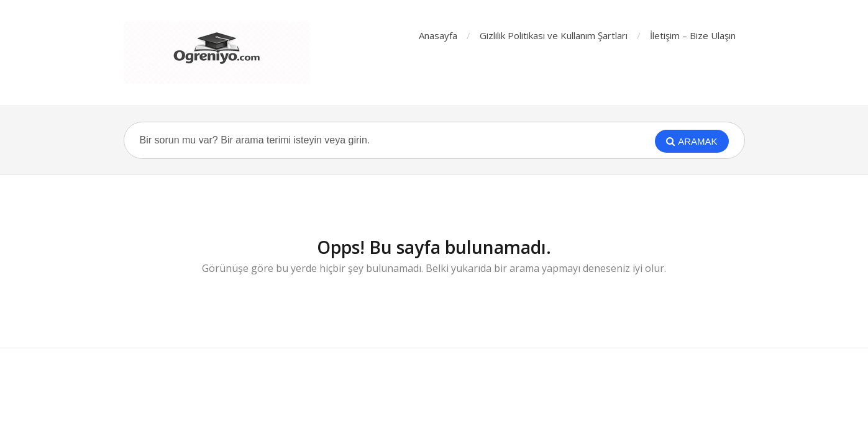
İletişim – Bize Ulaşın (693, 35)
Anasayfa (438, 35)
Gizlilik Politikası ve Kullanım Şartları (554, 35)
